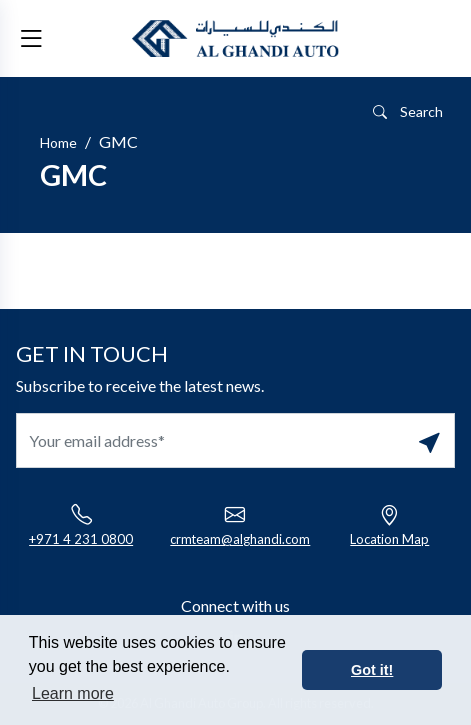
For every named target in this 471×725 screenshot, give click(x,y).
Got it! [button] (372, 670)
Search (408, 111)
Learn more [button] (73, 693)
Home (58, 142)
